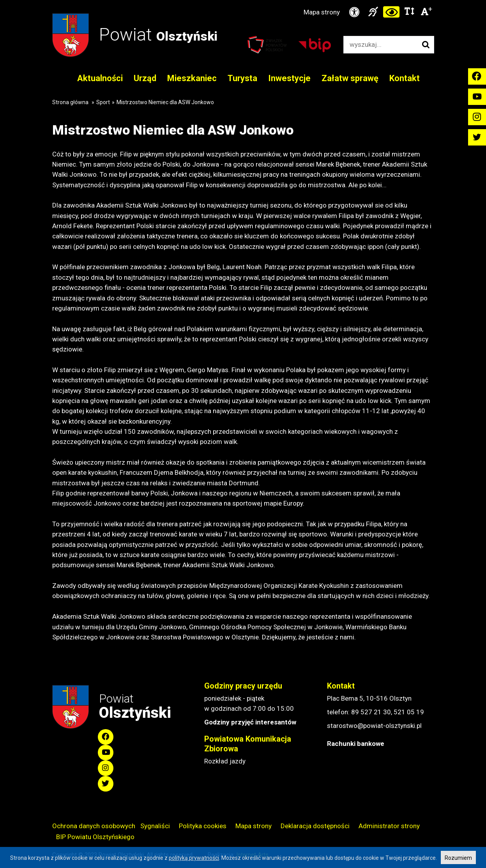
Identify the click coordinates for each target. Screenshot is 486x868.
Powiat (158, 35)
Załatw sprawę (350, 78)
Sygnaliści (155, 826)
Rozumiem (458, 858)
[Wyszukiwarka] (381, 45)
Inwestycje (289, 78)
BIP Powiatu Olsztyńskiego (95, 837)
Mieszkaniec (192, 78)
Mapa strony (322, 12)
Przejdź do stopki (243, 0)
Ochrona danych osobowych (94, 826)
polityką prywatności (194, 858)
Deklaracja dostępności (315, 826)
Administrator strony (389, 826)
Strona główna (70, 102)
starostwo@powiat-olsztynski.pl (374, 726)
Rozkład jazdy (225, 761)
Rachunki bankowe (356, 744)
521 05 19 (409, 712)
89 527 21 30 (371, 712)
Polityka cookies (203, 826)
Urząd (145, 78)
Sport (103, 102)
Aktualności (100, 78)
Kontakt (405, 78)
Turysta (242, 78)
